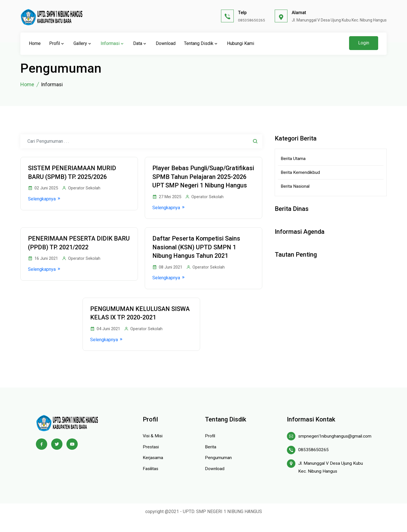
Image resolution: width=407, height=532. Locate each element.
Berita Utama (293, 158)
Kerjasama (153, 469)
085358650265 (252, 20)
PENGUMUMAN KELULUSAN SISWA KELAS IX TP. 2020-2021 (136, 324)
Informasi (113, 43)
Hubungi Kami (241, 43)
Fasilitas (151, 480)
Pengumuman (218, 469)
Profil (57, 43)
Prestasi (151, 458)
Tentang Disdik (201, 43)
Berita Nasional (296, 187)
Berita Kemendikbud (301, 173)
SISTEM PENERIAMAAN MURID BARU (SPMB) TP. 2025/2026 (74, 173)
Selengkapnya (46, 199)
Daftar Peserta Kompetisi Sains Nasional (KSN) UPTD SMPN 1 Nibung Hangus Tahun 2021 (198, 257)
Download (166, 43)
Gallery (83, 43)
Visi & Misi (153, 447)
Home (35, 43)
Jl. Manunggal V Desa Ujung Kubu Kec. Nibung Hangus (331, 479)
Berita (211, 458)
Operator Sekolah (82, 189)
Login (364, 43)
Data (140, 43)
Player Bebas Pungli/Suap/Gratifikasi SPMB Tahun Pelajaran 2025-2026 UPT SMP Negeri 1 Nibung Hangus (199, 181)
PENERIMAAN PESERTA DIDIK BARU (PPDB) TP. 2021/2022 (72, 253)
